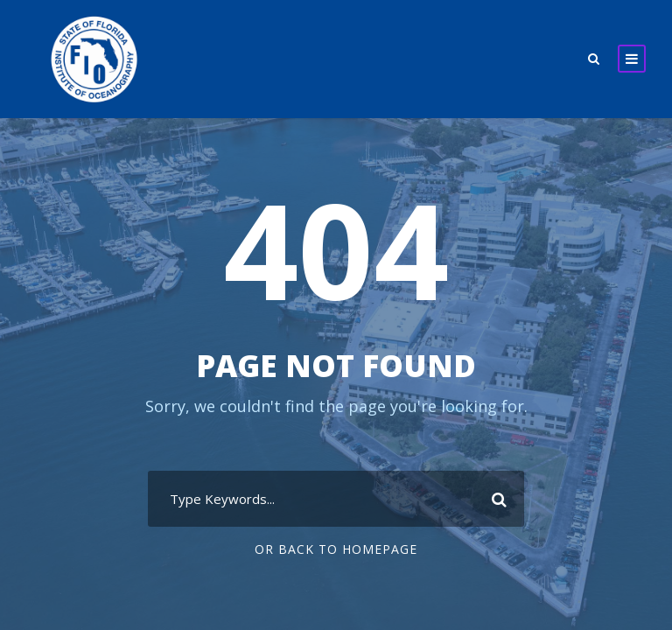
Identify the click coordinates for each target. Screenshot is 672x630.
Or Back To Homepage (336, 549)
